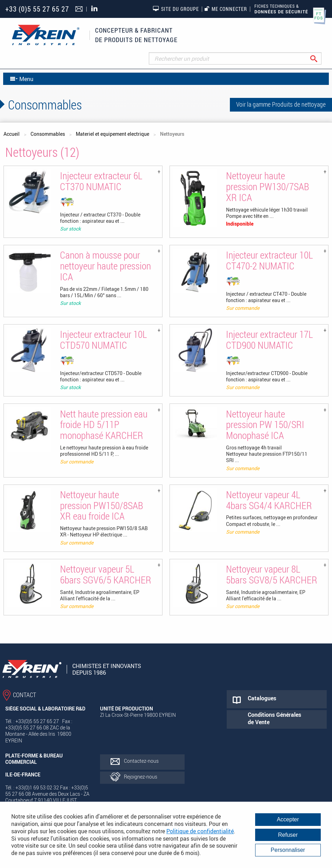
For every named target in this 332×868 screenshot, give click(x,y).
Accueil (12, 134)
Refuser (288, 835)
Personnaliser (288, 850)
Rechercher (319, 58)
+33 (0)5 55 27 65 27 (37, 9)
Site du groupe (176, 9)
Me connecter (226, 9)
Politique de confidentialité (200, 831)
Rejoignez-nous (141, 777)
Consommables (48, 134)
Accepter (288, 819)
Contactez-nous (141, 761)
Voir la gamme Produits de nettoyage (281, 104)
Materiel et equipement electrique (112, 134)
